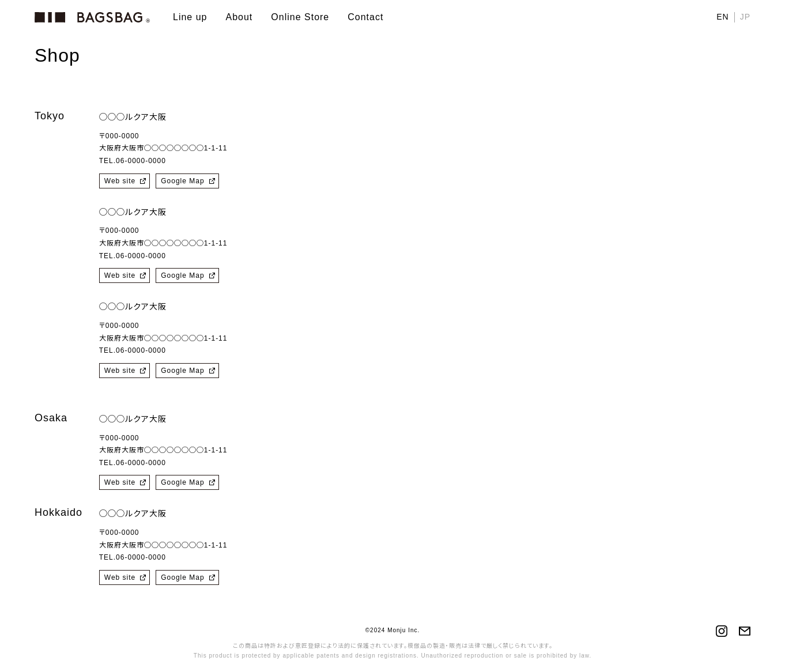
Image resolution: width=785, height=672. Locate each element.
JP (745, 17)
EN (722, 17)
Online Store (300, 17)
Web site (120, 181)
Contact (365, 17)
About (239, 17)
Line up (190, 17)
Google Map (182, 181)
